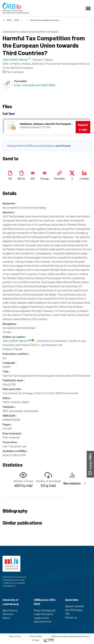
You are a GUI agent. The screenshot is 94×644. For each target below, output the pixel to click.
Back (9, 20)
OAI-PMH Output (75, 610)
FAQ (69, 614)
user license (63, 146)
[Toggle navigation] (89, 8)
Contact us (73, 617)
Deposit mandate (76, 606)
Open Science (11, 610)
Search (8, 618)
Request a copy (83, 127)
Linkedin (84, 179)
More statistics (72, 483)
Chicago (45, 179)
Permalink (59, 179)
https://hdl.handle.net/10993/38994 (35, 85)
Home (17, 20)
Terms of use (15, 636)
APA (33, 179)
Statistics (10, 614)
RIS (10, 179)
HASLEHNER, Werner (17, 341)
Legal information (45, 614)
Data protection (44, 621)
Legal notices (43, 618)
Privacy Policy (36, 636)
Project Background (46, 610)
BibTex (21, 179)
